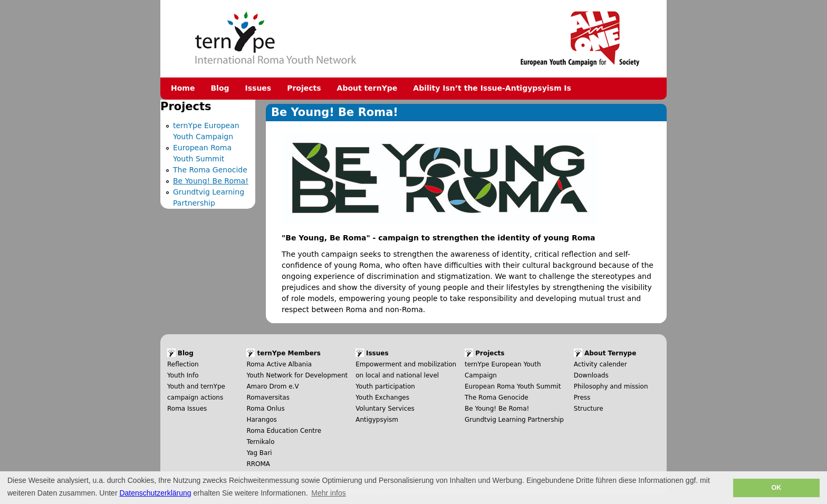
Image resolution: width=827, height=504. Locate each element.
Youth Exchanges (382, 398)
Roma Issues (187, 409)
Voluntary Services (385, 409)
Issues (258, 88)
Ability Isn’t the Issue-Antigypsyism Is (492, 88)
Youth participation (385, 386)
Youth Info (183, 375)
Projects (304, 88)
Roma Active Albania (279, 364)
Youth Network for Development (297, 375)
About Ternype (610, 353)
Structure (589, 409)
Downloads (591, 375)
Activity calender (600, 364)
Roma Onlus (265, 409)
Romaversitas (268, 398)
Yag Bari (259, 453)
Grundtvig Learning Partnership (514, 420)
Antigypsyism (377, 420)
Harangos (261, 420)
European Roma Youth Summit (513, 386)
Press (582, 398)
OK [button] (776, 488)
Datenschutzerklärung (155, 493)
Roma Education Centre (284, 431)
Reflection (183, 364)
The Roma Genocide (210, 170)
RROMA (258, 464)
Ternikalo (260, 442)
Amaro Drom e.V (272, 386)
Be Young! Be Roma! (211, 181)
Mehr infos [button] (328, 493)
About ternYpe (367, 88)
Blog (220, 88)
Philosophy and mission (611, 386)
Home (183, 88)
